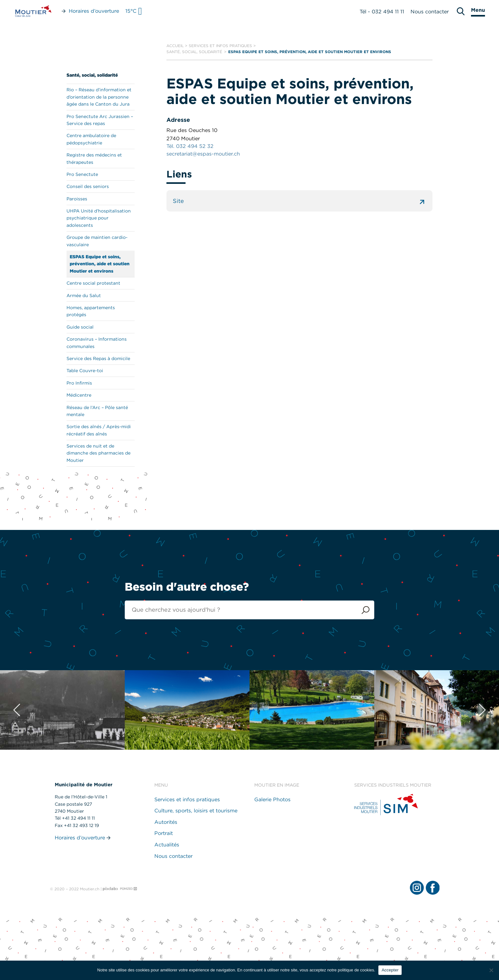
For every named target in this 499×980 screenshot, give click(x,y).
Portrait (164, 833)
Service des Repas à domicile (98, 358)
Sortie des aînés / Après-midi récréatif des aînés (99, 430)
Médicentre (79, 395)
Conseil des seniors (88, 186)
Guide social (80, 327)
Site (299, 201)
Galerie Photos (272, 799)
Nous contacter (430, 12)
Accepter (390, 970)
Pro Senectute (82, 174)
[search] (461, 11)
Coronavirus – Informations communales (97, 343)
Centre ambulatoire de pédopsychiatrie (91, 139)
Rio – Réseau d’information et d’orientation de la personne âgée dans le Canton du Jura (99, 97)
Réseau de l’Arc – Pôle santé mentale (97, 411)
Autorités (166, 822)
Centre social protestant (93, 283)
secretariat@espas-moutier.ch (203, 154)
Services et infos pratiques (220, 46)
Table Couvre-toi (85, 371)
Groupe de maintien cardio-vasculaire (97, 241)
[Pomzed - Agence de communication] (129, 889)
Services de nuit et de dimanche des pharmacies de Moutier (98, 453)
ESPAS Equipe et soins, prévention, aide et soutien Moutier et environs (100, 264)
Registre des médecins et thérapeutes (94, 158)
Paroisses (77, 199)
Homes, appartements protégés (91, 311)
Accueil (175, 46)
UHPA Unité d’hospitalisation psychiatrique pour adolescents (99, 218)
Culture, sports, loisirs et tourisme (196, 811)
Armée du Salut (84, 295)
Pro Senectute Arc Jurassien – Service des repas (100, 120)
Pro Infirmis (79, 383)
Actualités (167, 845)
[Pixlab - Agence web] (110, 889)
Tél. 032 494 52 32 (190, 146)
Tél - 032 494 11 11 (382, 12)
